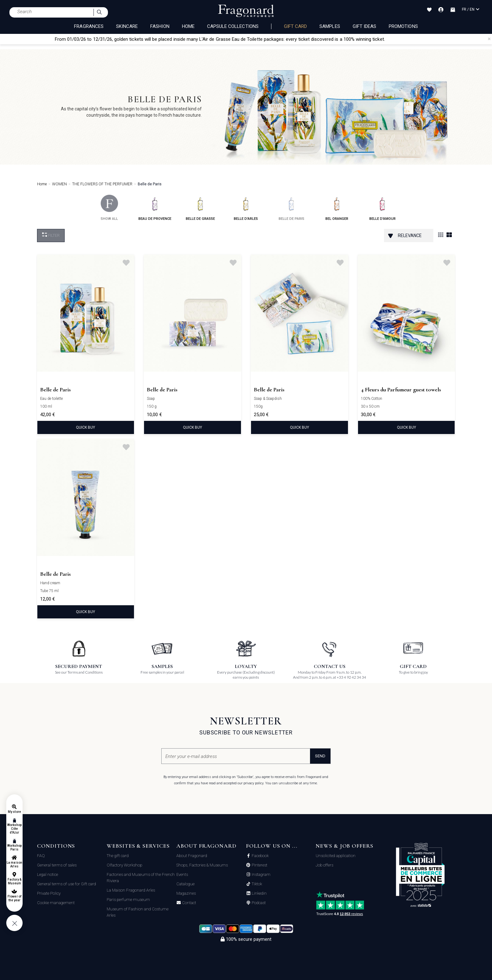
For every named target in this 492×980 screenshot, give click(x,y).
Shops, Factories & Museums (202, 865)
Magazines (186, 893)
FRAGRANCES (89, 26)
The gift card (118, 856)
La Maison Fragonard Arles (131, 890)
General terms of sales (57, 865)
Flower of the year (14, 898)
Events (182, 874)
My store (14, 812)
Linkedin (259, 893)
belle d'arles (246, 208)
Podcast (258, 903)
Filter (51, 235)
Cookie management (56, 903)
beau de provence (155, 208)
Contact (189, 903)
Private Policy (49, 893)
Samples (330, 26)
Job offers (324, 865)
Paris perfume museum (128, 900)
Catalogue (185, 884)
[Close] (489, 39)
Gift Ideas (365, 26)
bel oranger (337, 208)
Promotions (403, 26)
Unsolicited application (336, 856)
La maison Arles (14, 864)
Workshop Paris (14, 848)
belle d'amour (382, 208)
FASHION (160, 26)
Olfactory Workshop (124, 865)
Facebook (260, 856)
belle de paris (291, 208)
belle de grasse (200, 208)
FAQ (41, 856)
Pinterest (259, 865)
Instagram (261, 875)
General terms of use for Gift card (67, 884)
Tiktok (256, 884)
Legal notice (48, 874)
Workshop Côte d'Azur (14, 829)
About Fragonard (192, 856)
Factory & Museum (14, 881)
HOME (188, 26)
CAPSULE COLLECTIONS (233, 26)
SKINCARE (127, 26)
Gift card (295, 26)
